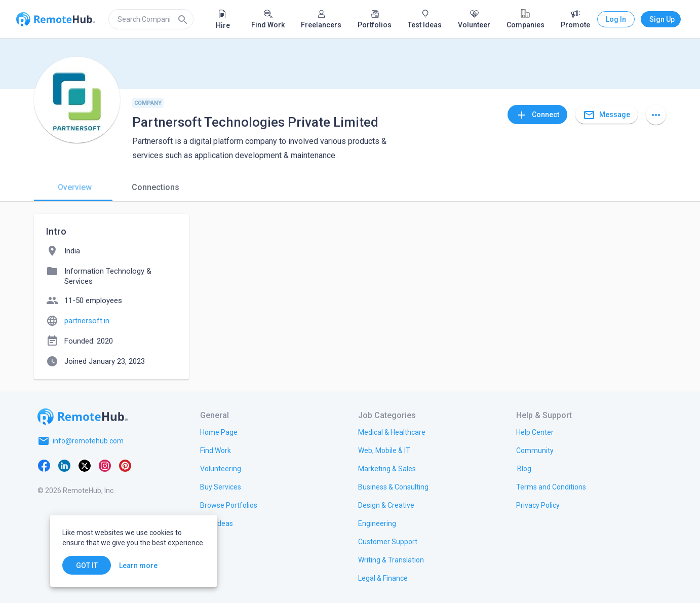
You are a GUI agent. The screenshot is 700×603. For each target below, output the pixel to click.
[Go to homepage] (83, 417)
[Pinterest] (125, 465)
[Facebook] (44, 465)
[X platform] (85, 465)
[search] (151, 19)
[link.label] (535, 432)
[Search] (183, 19)
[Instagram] (105, 465)
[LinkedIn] (64, 465)
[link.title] (219, 432)
